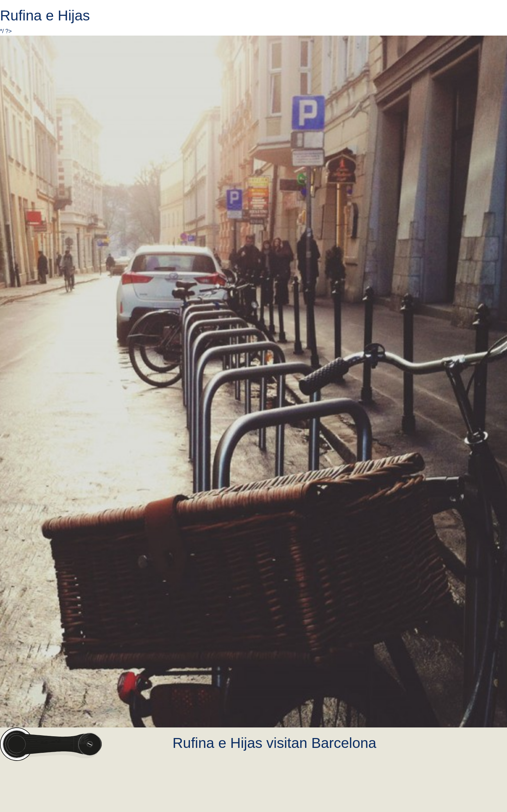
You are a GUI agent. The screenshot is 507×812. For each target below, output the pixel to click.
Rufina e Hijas (45, 16)
